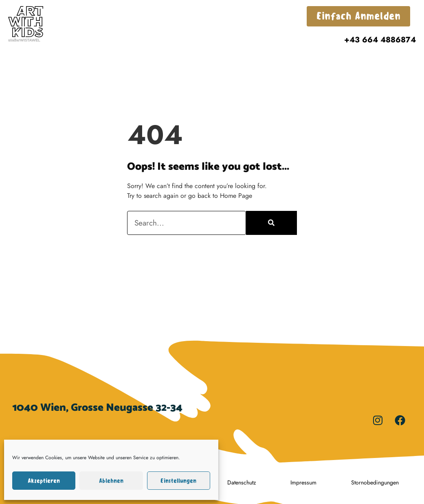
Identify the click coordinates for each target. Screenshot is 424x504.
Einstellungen (178, 481)
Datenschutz (242, 482)
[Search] (271, 223)
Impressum (303, 482)
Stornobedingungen (375, 482)
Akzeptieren (44, 481)
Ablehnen (111, 481)
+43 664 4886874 (380, 39)
